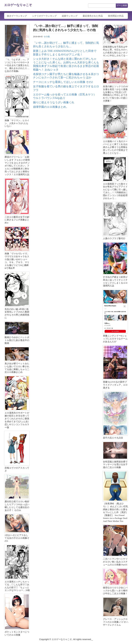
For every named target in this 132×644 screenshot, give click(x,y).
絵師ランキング (70, 16)
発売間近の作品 (116, 16)
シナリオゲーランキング (44, 16)
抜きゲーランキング (17, 16)
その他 (47, 37)
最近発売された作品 (93, 16)
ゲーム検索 (122, 5)
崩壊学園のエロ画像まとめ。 (51, 107)
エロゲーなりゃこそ (18, 5)
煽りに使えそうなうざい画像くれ (54, 102)
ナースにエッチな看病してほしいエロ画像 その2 (63, 82)
